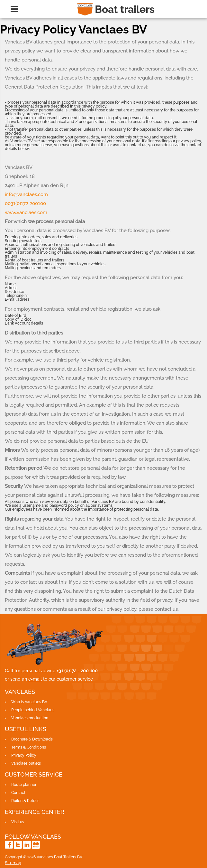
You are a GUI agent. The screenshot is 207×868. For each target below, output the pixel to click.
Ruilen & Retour (25, 801)
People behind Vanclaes (33, 710)
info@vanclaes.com (26, 194)
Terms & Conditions (29, 747)
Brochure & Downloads (32, 739)
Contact (18, 793)
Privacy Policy (24, 755)
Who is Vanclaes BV (29, 702)
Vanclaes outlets (26, 763)
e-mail (35, 679)
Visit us (18, 822)
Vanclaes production (30, 718)
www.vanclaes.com (26, 212)
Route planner (24, 785)
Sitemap (13, 863)
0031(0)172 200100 (25, 203)
